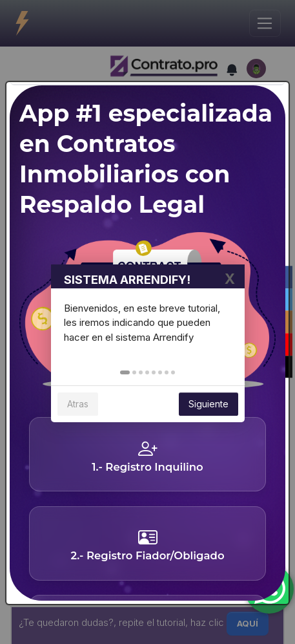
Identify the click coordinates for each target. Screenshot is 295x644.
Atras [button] (78, 408)
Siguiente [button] (209, 408)
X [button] (230, 283)
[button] (125, 376)
